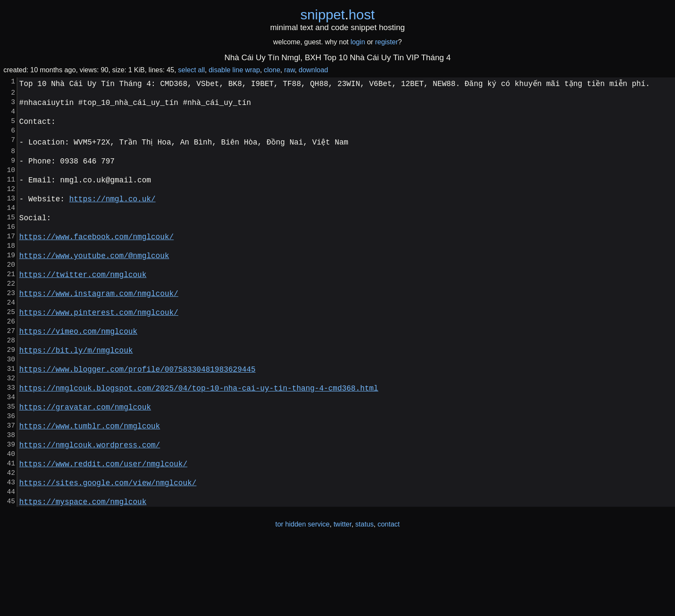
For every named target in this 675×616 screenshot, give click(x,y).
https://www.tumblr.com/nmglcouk (90, 486)
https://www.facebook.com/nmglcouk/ (97, 262)
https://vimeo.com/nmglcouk (78, 374)
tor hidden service (302, 598)
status (364, 598)
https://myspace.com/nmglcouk (83, 575)
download (314, 70)
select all (192, 70)
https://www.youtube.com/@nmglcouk (94, 284)
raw (290, 70)
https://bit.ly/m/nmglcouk (76, 396)
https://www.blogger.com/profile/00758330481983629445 (138, 419)
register (386, 42)
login (358, 42)
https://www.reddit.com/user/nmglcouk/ (104, 530)
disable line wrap (234, 70)
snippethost (338, 15)
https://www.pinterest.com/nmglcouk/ (99, 351)
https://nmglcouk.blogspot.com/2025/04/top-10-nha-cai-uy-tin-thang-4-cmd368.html (199, 441)
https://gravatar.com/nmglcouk (85, 463)
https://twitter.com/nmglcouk (83, 307)
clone (272, 70)
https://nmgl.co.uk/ (113, 217)
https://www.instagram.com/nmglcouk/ (99, 329)
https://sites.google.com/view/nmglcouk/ (108, 553)
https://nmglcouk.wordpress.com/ (90, 508)
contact (389, 598)
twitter (343, 598)
